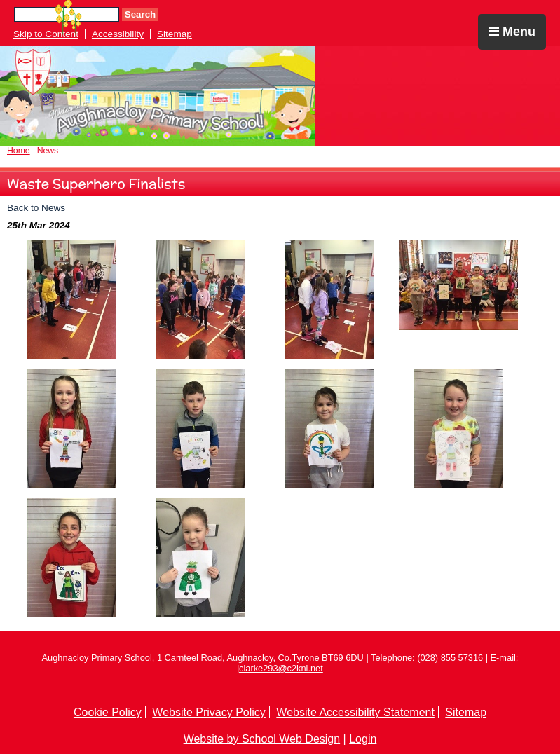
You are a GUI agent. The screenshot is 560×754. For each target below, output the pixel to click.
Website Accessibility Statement (355, 712)
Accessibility (118, 34)
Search (140, 14)
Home (19, 151)
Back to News (36, 208)
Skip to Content (46, 34)
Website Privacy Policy (209, 712)
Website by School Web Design (262, 739)
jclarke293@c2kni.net (280, 668)
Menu (512, 32)
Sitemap (175, 34)
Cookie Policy (108, 712)
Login (363, 739)
